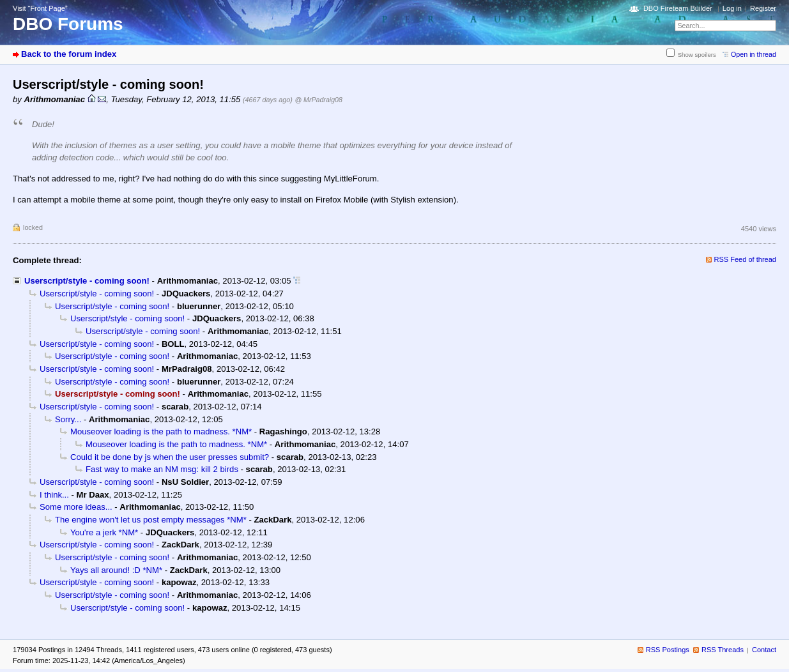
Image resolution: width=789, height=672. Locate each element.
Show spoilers (697, 55)
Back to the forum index (69, 54)
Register (763, 8)
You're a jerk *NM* (104, 532)
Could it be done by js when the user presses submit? (170, 457)
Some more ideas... (76, 507)
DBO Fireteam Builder (678, 8)
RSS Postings (668, 650)
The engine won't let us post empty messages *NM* (151, 520)
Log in (732, 8)
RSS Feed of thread (746, 259)
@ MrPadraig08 (318, 100)
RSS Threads (723, 650)
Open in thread (754, 54)
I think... (54, 495)
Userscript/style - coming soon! (87, 281)
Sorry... (68, 419)
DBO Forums (68, 24)
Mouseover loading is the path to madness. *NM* (161, 431)
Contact (764, 650)
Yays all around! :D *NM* (116, 570)
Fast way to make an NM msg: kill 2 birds (162, 469)
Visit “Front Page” (40, 8)
